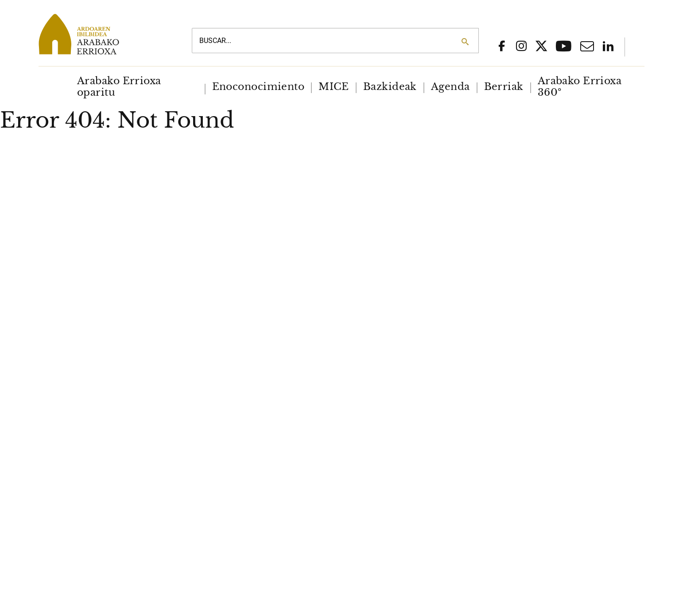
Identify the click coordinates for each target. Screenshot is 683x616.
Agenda (450, 87)
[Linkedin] (608, 47)
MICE (334, 87)
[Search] (465, 42)
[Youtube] (564, 49)
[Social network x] (541, 47)
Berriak (504, 87)
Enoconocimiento (258, 87)
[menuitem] (138, 87)
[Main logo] (105, 34)
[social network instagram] (521, 47)
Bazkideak (390, 87)
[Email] (587, 49)
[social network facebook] (502, 47)
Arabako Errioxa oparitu (119, 87)
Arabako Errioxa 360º (580, 87)
